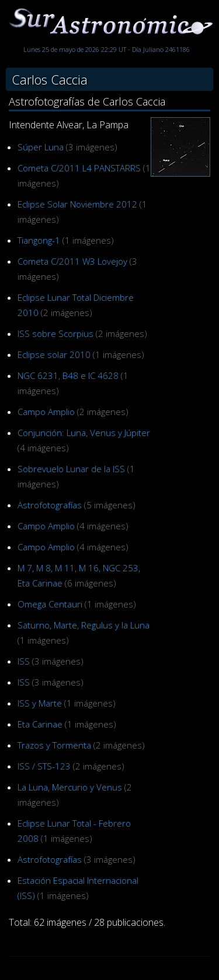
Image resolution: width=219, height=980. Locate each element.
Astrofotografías (50, 505)
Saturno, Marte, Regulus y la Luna (84, 625)
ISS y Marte (40, 703)
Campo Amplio (46, 412)
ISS (24, 661)
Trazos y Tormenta (54, 745)
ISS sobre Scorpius (55, 333)
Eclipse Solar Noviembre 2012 (77, 204)
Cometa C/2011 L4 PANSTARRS (79, 168)
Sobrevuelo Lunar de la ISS (71, 469)
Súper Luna (41, 147)
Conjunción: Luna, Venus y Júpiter (84, 433)
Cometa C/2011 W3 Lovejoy (72, 261)
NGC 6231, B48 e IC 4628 (68, 375)
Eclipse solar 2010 (54, 354)
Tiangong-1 (39, 240)
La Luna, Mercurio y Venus (70, 787)
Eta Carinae (40, 724)
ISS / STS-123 (44, 766)
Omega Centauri (50, 604)
